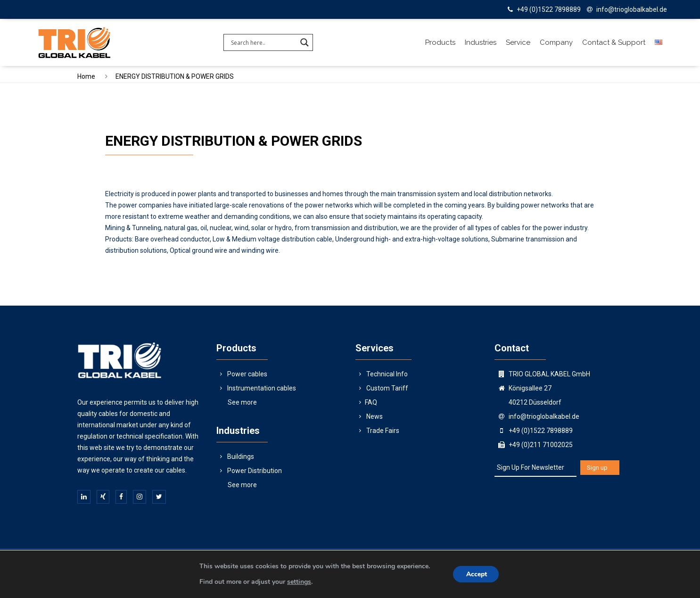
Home (86, 76)
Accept (477, 574)
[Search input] (263, 42)
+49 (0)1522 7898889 (549, 9)
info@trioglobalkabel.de (632, 9)
